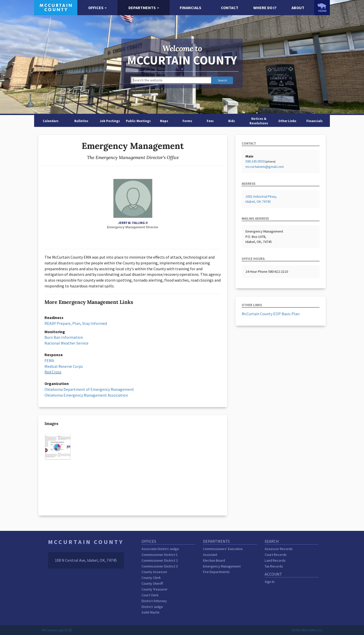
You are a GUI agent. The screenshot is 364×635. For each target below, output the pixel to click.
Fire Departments (216, 572)
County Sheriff (152, 583)
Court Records (276, 555)
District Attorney (154, 601)
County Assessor (154, 572)
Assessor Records (279, 549)
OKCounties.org (52, 630)
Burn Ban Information (64, 337)
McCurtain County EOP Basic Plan (271, 314)
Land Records (275, 560)
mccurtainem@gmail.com (265, 167)
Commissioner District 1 (160, 555)
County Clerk (151, 578)
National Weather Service (66, 343)
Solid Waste (151, 612)
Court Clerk (150, 595)
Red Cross (53, 372)
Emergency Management (222, 566)
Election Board (214, 560)
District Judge (152, 607)
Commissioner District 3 (160, 566)
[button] (97, 8)
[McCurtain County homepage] (56, 7)
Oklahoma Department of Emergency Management (89, 389)
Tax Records (274, 566)
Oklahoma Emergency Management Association (86, 395)
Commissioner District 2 (160, 560)
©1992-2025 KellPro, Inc (307, 630)
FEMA (49, 360)
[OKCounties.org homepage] (322, 8)
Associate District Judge (160, 549)
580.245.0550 (255, 161)
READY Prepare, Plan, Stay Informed (76, 323)
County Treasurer (155, 589)
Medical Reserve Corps (64, 366)
